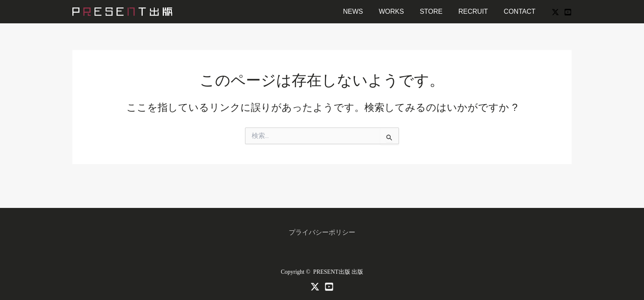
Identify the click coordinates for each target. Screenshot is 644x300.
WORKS (400, 11)
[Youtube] (329, 287)
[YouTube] (568, 12)
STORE (437, 11)
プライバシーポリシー (322, 232)
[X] (555, 12)
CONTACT (521, 11)
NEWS (364, 11)
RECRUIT (477, 11)
